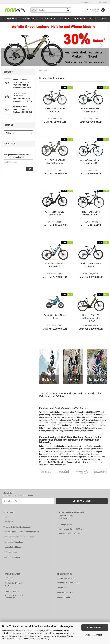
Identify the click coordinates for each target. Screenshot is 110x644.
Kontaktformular (64, 597)
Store (104, 19)
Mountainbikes (29, 19)
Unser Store (62, 588)
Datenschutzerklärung (40, 638)
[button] (10, 45)
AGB (5, 517)
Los (29, 169)
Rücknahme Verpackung (13, 542)
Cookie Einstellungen (12, 557)
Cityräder (64, 19)
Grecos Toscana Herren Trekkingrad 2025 (91, 162)
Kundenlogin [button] (87, 2)
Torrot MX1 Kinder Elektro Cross (55, 317)
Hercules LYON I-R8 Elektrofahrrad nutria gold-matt (91, 318)
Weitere (93, 19)
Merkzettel (102, 2)
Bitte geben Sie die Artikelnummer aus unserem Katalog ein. (17, 156)
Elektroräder (11, 19)
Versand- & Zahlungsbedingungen (17, 527)
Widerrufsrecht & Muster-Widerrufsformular (21, 532)
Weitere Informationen (95, 635)
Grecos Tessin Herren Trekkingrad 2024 (91, 110)
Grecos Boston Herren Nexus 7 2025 (55, 110)
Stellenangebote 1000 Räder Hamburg (19, 537)
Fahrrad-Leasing (10, 552)
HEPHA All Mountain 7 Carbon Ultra (55, 265)
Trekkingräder (47, 19)
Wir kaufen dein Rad (65, 593)
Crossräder (79, 19)
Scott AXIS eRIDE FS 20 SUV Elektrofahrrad (55, 162)
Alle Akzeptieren (95, 627)
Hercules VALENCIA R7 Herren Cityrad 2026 (91, 213)
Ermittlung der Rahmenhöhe (68, 583)
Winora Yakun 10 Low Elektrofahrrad (55, 213)
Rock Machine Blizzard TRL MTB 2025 (91, 265)
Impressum (8, 521)
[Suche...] (34, 10)
